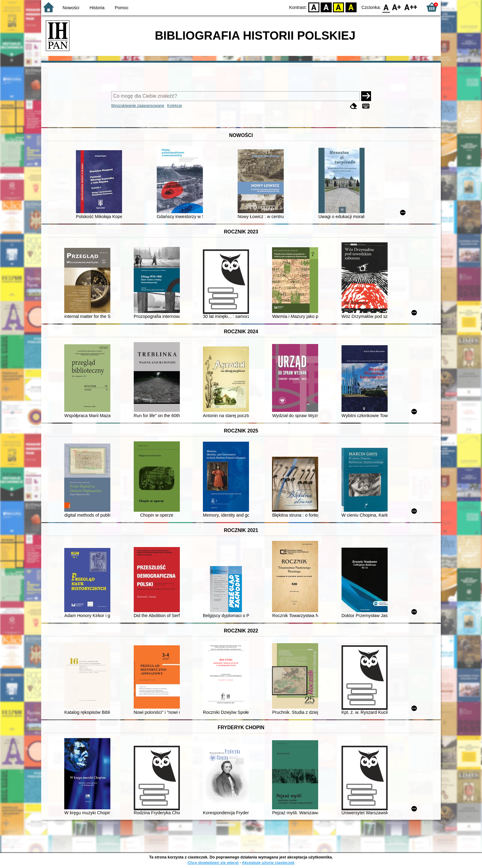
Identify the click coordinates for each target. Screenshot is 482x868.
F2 (411, 7)
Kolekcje (175, 106)
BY (351, 7)
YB (339, 7)
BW (326, 7)
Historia (97, 8)
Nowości (71, 8)
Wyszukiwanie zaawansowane (138, 106)
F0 (386, 7)
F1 (397, 7)
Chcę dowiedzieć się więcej (213, 863)
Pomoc (122, 8)
